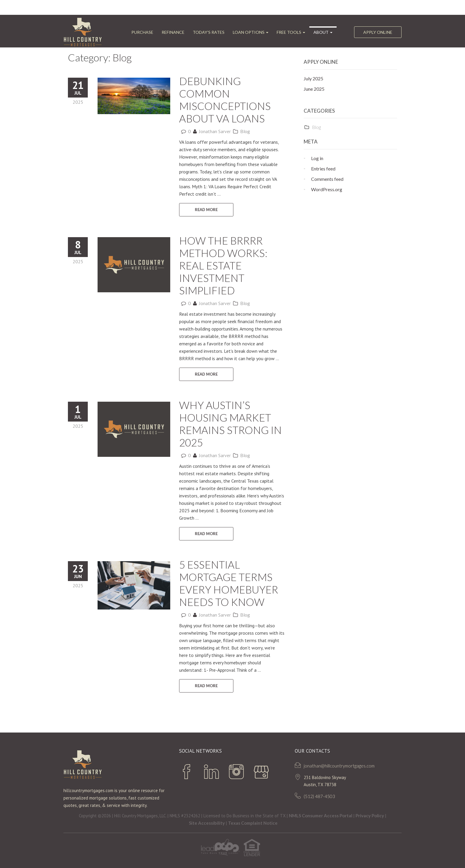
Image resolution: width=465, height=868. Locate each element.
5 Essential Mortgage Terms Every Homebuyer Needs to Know (229, 583)
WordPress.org (327, 189)
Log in (317, 158)
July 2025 (313, 78)
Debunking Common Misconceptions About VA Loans (225, 100)
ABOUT (323, 32)
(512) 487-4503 (319, 796)
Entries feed (323, 169)
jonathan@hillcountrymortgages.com (339, 766)
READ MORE (206, 210)
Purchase (142, 32)
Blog (245, 131)
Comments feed (327, 179)
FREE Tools (291, 32)
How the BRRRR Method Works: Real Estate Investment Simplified (223, 265)
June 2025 (314, 89)
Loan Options (251, 32)
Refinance (173, 32)
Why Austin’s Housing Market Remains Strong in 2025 (230, 424)
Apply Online (378, 32)
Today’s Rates (209, 32)
